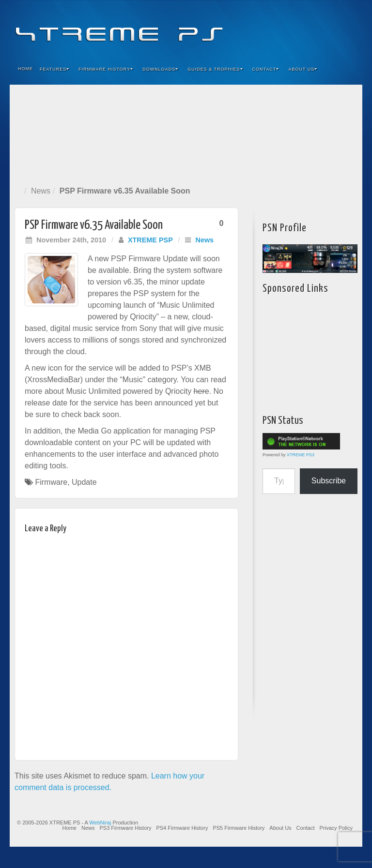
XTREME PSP (150, 240)
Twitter (322, 28)
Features (54, 69)
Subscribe (329, 481)
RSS (349, 28)
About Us (303, 69)
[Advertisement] (186, 133)
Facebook (283, 28)
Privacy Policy (336, 828)
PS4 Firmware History (182, 828)
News (41, 191)
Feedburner (296, 28)
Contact (266, 69)
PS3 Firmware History (125, 828)
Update (84, 482)
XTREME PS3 (301, 455)
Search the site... (349, 69)
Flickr (309, 28)
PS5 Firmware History (239, 828)
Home (25, 69)
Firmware (51, 482)
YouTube (335, 28)
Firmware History (106, 69)
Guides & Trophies (215, 69)
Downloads (160, 69)
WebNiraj (100, 823)
